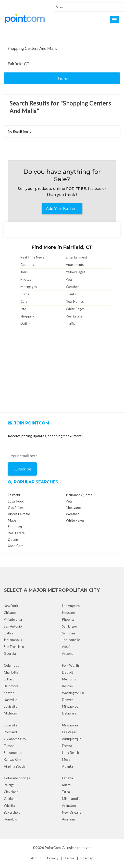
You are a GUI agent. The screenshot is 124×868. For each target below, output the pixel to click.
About (36, 858)
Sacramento (13, 753)
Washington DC (74, 693)
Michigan (10, 713)
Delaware (69, 713)
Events (71, 294)
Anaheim (69, 819)
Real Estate (74, 316)
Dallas (8, 633)
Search (63, 79)
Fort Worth (70, 665)
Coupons (27, 265)
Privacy (53, 858)
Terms (69, 858)
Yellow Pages (76, 272)
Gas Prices (16, 508)
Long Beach (70, 753)
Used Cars (16, 546)
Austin (67, 647)
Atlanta (67, 766)
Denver (67, 700)
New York (11, 606)
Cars (24, 301)
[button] (114, 20)
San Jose (69, 633)
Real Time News (32, 257)
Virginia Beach (14, 766)
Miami (67, 785)
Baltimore (11, 686)
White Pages (75, 309)
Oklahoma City (15, 739)
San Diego (70, 626)
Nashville (10, 700)
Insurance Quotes (79, 495)
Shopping (27, 316)
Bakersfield (12, 812)
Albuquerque (72, 739)
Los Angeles (71, 606)
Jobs (24, 272)
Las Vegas (69, 732)
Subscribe (22, 469)
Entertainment (76, 257)
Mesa (66, 759)
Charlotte (11, 672)
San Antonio (13, 626)
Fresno (67, 746)
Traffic (71, 323)
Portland (10, 732)
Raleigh (9, 785)
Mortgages (29, 287)
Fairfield (14, 495)
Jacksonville (71, 640)
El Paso (9, 679)
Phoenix (68, 619)
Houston (68, 613)
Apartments (75, 265)
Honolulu (10, 819)
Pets (69, 279)
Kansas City (13, 759)
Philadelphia (13, 619)
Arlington (69, 805)
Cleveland (11, 792)
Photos (26, 279)
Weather (72, 287)
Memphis (69, 679)
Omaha (67, 778)
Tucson (9, 746)
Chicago (10, 613)
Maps (12, 520)
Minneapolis (71, 799)
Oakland (10, 799)
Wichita (9, 805)
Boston (67, 686)
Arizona (68, 653)
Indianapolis (13, 640)
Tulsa (66, 792)
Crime (25, 294)
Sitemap (87, 858)
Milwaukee (70, 706)
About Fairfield (19, 514)
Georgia (10, 653)
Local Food (16, 501)
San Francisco (14, 647)
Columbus (11, 665)
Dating (25, 323)
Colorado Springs (17, 778)
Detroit (67, 672)
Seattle (9, 693)
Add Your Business (62, 208)
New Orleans (72, 812)
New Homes (75, 301)
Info (23, 309)
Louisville (11, 706)
